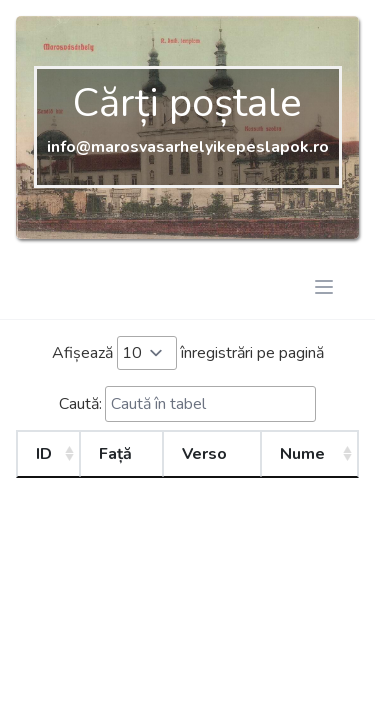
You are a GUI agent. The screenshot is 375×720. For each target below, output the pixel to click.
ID (44, 454)
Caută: (187, 404)
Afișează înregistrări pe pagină (188, 353)
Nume (302, 454)
